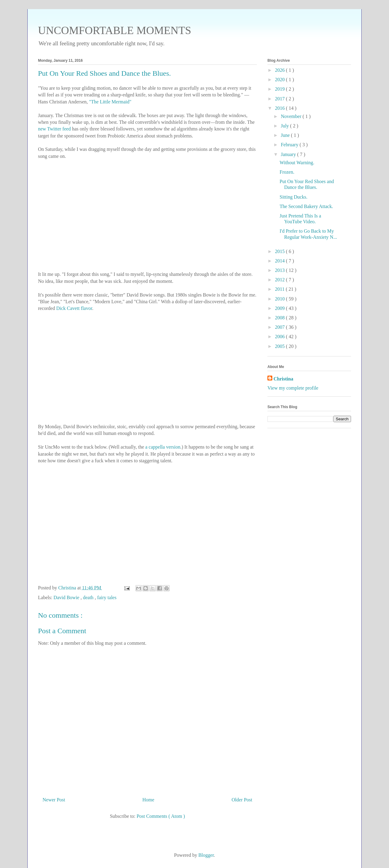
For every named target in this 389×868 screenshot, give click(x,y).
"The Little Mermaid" (110, 102)
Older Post (242, 800)
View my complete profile (293, 388)
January (289, 154)
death (89, 597)
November (292, 116)
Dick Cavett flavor (74, 308)
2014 (281, 261)
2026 (281, 70)
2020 (281, 80)
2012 (281, 280)
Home (148, 800)
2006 (281, 337)
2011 (280, 289)
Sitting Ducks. (294, 197)
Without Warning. (297, 163)
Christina (283, 379)
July (286, 126)
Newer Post (54, 800)
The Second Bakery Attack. (306, 206)
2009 (281, 308)
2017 (281, 99)
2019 (281, 89)
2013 (281, 270)
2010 (281, 299)
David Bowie (67, 597)
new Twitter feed (54, 129)
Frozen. (287, 172)
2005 (281, 346)
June (286, 135)
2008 (281, 318)
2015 (281, 251)
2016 (281, 108)
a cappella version (163, 447)
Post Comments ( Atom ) (161, 816)
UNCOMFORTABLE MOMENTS (115, 30)
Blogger (206, 855)
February (290, 145)
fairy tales (107, 597)
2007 (281, 327)
